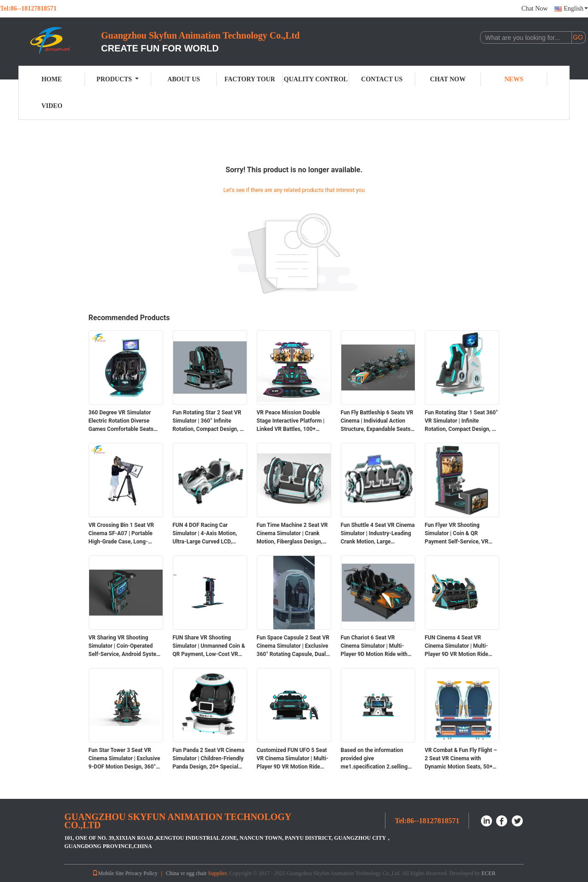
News (514, 79)
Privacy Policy (141, 873)
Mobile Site (108, 873)
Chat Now (534, 8)
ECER (489, 873)
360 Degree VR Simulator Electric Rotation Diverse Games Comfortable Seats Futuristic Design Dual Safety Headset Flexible (124, 421)
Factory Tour (249, 79)
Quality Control (316, 79)
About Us (184, 79)
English (576, 8)
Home (51, 79)
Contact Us (382, 79)
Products (118, 79)
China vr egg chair (186, 873)
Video (52, 106)
